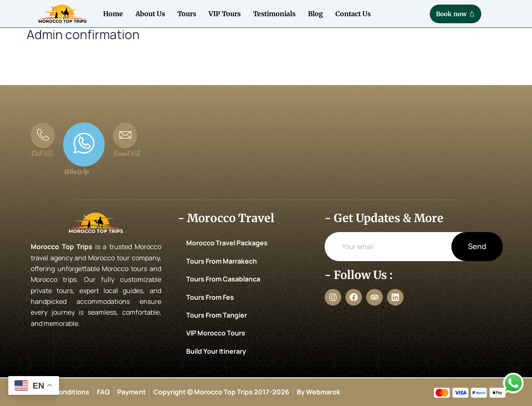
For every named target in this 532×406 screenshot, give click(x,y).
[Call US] (43, 135)
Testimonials (274, 14)
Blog (315, 14)
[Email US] (125, 135)
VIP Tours (225, 14)
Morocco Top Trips (62, 247)
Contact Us (353, 14)
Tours (187, 14)
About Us (150, 14)
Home (113, 14)
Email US (126, 153)
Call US (42, 153)
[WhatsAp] (84, 144)
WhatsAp (76, 172)
